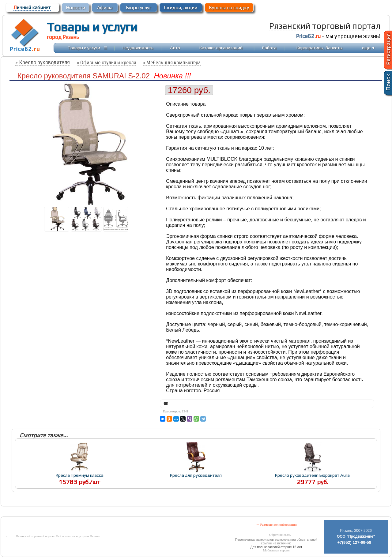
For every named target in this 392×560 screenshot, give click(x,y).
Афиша (105, 8)
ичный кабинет (32, 8)
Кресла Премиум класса (80, 475)
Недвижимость (138, 48)
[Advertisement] (149, 512)
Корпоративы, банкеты (319, 48)
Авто (175, 48)
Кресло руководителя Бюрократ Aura (312, 475)
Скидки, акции (181, 8)
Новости (75, 8)
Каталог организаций (221, 48)
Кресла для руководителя (196, 475)
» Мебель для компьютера (172, 62)
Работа (269, 48)
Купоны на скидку (229, 8)
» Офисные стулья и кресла (107, 62)
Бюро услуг (139, 8)
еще (369, 48)
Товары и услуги (92, 27)
